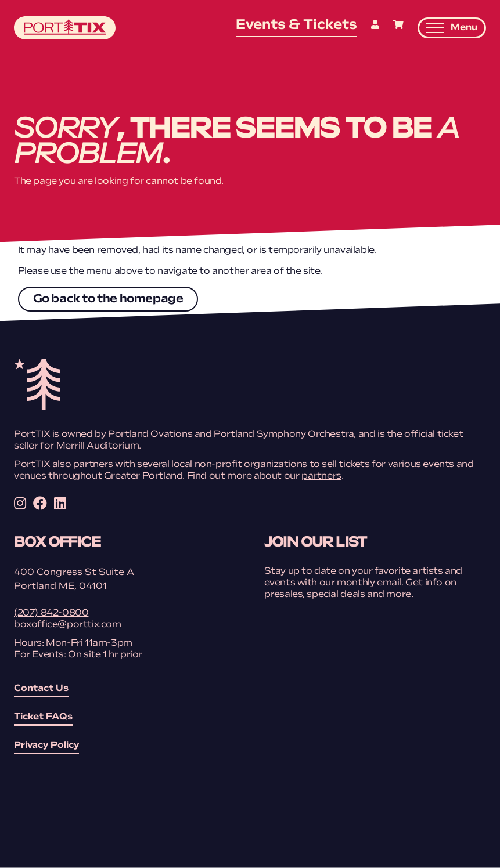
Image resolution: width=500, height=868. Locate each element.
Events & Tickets (296, 26)
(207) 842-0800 (51, 613)
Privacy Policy (46, 746)
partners (321, 476)
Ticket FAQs (43, 717)
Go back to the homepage (108, 299)
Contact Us (41, 689)
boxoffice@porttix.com (68, 625)
